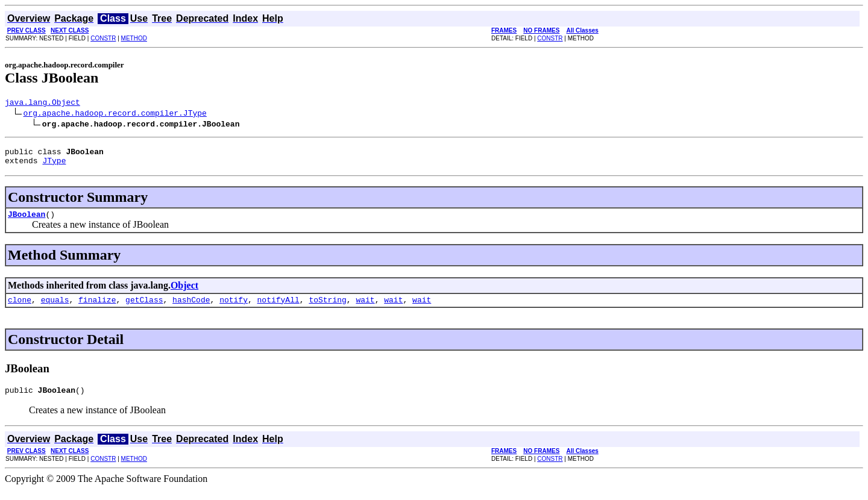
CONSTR (103, 38)
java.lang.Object (42, 104)
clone (20, 308)
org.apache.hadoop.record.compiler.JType (115, 114)
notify (234, 308)
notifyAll (278, 308)
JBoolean (27, 221)
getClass (144, 308)
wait (365, 308)
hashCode (191, 308)
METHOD (134, 38)
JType (54, 166)
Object (184, 292)
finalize (97, 308)
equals (55, 308)
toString (327, 308)
